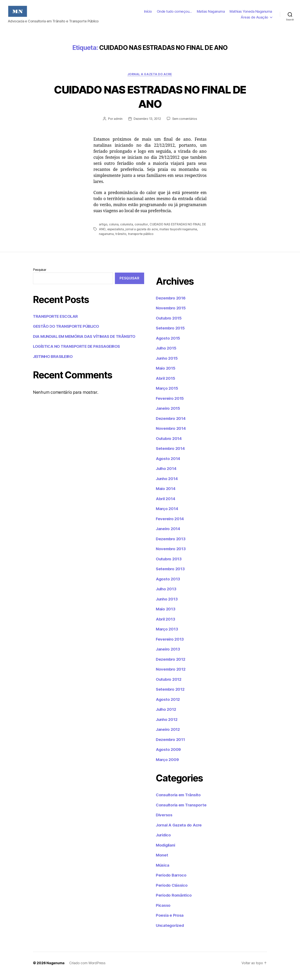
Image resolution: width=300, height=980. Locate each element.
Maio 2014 (166, 495)
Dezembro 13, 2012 (147, 125)
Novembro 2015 (171, 314)
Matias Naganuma (211, 14)
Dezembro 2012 (171, 665)
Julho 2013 (167, 595)
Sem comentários (185, 125)
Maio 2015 (166, 374)
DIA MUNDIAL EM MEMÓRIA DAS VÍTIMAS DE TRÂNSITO (87, 342)
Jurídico (164, 841)
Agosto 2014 (168, 464)
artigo (103, 230)
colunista (127, 230)
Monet (162, 861)
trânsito (121, 240)
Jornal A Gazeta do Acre (150, 80)
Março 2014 (167, 515)
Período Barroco (172, 881)
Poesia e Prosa (170, 921)
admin (117, 125)
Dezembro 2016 (171, 304)
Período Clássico (173, 891)
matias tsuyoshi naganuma (184, 235)
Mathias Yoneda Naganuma (251, 14)
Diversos (165, 821)
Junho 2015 (167, 364)
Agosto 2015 (168, 344)
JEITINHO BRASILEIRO (54, 362)
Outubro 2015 (169, 324)
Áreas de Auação (254, 20)
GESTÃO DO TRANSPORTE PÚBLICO (67, 332)
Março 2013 (167, 635)
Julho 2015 (167, 354)
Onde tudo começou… (174, 14)
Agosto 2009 (169, 755)
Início (148, 14)
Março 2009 (168, 765)
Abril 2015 (166, 384)
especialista (121, 235)
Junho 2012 (167, 725)
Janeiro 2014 (169, 535)
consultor (141, 230)
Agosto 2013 (168, 585)
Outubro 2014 (169, 444)
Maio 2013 (166, 615)
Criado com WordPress (88, 969)
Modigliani (166, 851)
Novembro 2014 (171, 434)
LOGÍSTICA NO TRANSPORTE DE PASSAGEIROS (78, 352)
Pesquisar (40, 275)
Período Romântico (174, 901)
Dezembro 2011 (171, 745)
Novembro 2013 (171, 555)
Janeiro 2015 (169, 414)
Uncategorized (170, 931)
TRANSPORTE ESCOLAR (56, 322)
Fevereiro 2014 (170, 525)
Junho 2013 (167, 605)
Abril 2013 (166, 625)
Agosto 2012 (168, 705)
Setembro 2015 (171, 334)
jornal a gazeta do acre (147, 235)
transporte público (141, 240)
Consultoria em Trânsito (179, 801)
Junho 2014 (167, 484)
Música (163, 871)
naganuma (106, 240)
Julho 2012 (167, 715)
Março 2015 (167, 394)
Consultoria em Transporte (182, 811)
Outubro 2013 (169, 565)
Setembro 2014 (171, 454)
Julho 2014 (167, 475)
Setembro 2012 (171, 695)
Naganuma (56, 969)
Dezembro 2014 (171, 424)
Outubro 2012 (169, 685)
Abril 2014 (166, 505)
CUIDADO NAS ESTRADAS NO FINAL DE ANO (150, 102)
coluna (114, 230)
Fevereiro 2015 (170, 404)
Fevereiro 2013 (170, 645)
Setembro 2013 (171, 575)
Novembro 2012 (171, 675)
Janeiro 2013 (169, 655)
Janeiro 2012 (169, 735)
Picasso (163, 911)
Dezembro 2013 (171, 545)
